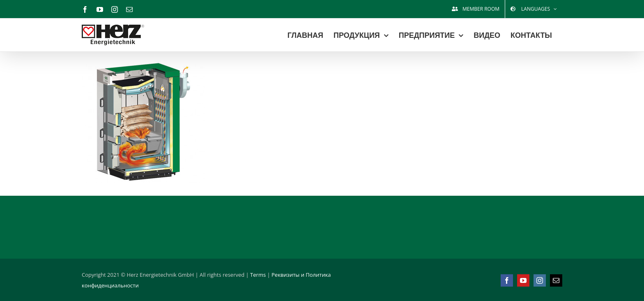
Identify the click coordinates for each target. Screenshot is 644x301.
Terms (258, 275)
